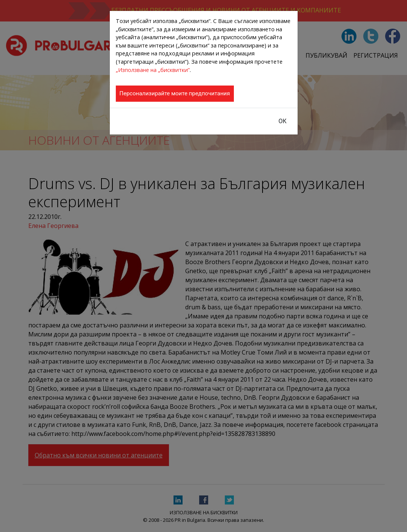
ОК (282, 121)
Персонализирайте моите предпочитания (175, 93)
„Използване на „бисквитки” (153, 70)
